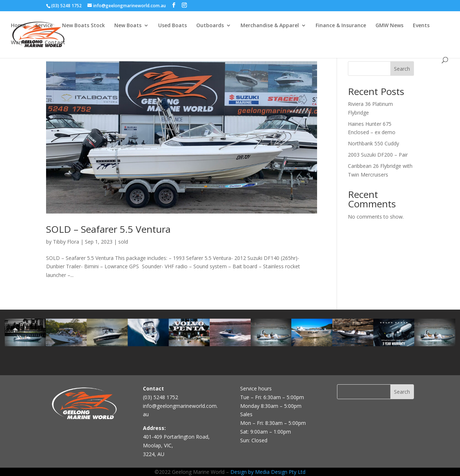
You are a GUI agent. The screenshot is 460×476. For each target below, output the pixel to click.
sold (123, 242)
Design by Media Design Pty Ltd (268, 472)
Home (18, 26)
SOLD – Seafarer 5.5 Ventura (108, 229)
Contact (55, 43)
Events (421, 26)
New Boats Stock (83, 26)
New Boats (128, 26)
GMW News (389, 26)
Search (402, 69)
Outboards (210, 26)
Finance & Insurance (341, 26)
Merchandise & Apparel (270, 26)
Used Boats (172, 26)
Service (44, 26)
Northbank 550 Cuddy (373, 143)
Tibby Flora (66, 242)
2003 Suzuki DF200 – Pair (378, 155)
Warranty (23, 43)
